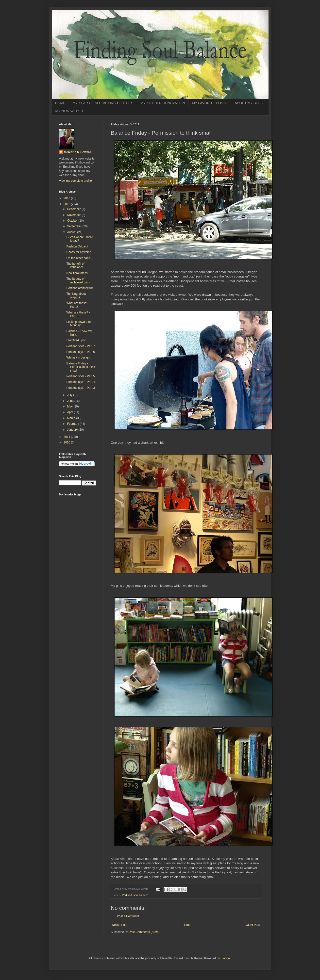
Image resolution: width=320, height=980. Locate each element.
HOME (60, 103)
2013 (67, 198)
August (72, 232)
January (73, 430)
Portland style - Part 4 (80, 382)
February (73, 424)
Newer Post (120, 925)
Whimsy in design (78, 358)
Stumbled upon (76, 340)
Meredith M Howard (78, 152)
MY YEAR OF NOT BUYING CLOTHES (103, 103)
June (71, 401)
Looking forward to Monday (78, 324)
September (75, 226)
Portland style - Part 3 (80, 388)
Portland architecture (80, 288)
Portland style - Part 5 (80, 376)
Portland (127, 895)
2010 (67, 442)
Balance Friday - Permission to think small (81, 367)
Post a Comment (128, 916)
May (70, 407)
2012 (67, 204)
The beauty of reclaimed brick (78, 280)
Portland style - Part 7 (80, 346)
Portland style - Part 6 (80, 352)
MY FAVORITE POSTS (210, 103)
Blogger (226, 958)
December (74, 209)
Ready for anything (79, 252)
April (70, 412)
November (74, 215)
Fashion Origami (77, 246)
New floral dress (77, 273)
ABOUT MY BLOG (249, 103)
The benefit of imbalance (75, 265)
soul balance (141, 895)
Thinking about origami (76, 295)
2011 (67, 437)
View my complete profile (76, 181)
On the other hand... (79, 258)
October (73, 221)
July (70, 395)
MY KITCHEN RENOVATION (163, 103)
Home (186, 925)
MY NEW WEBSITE (71, 111)
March (72, 418)
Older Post (253, 925)
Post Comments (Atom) (144, 932)
